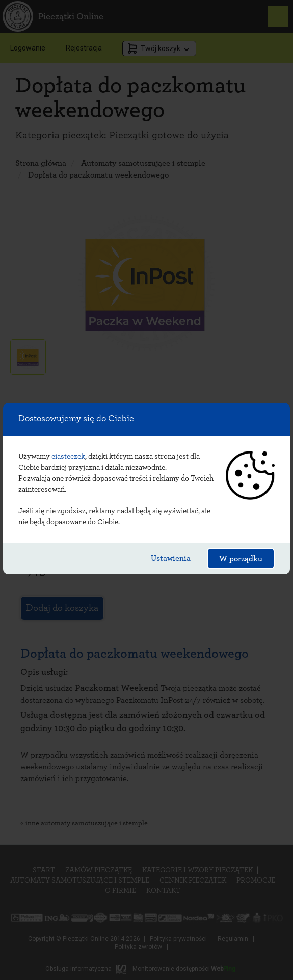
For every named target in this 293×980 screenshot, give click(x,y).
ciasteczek (68, 456)
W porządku (241, 559)
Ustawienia (171, 558)
